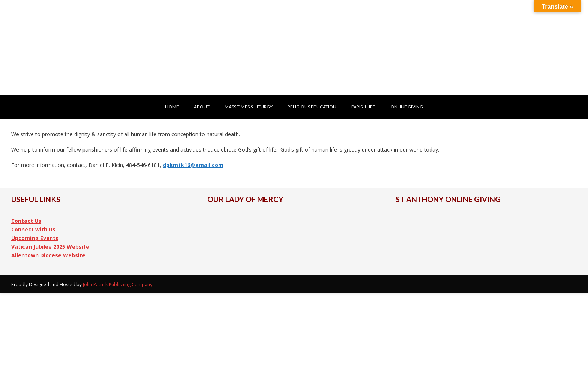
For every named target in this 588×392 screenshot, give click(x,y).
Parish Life (363, 107)
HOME (172, 107)
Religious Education (312, 107)
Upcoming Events (35, 238)
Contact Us (26, 221)
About (202, 107)
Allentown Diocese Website (48, 255)
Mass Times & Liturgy (249, 107)
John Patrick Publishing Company (118, 285)
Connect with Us (33, 229)
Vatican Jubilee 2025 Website (50, 247)
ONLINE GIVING (407, 107)
